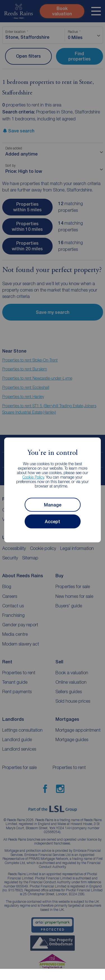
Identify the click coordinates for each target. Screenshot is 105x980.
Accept (53, 522)
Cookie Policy (33, 477)
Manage (53, 505)
